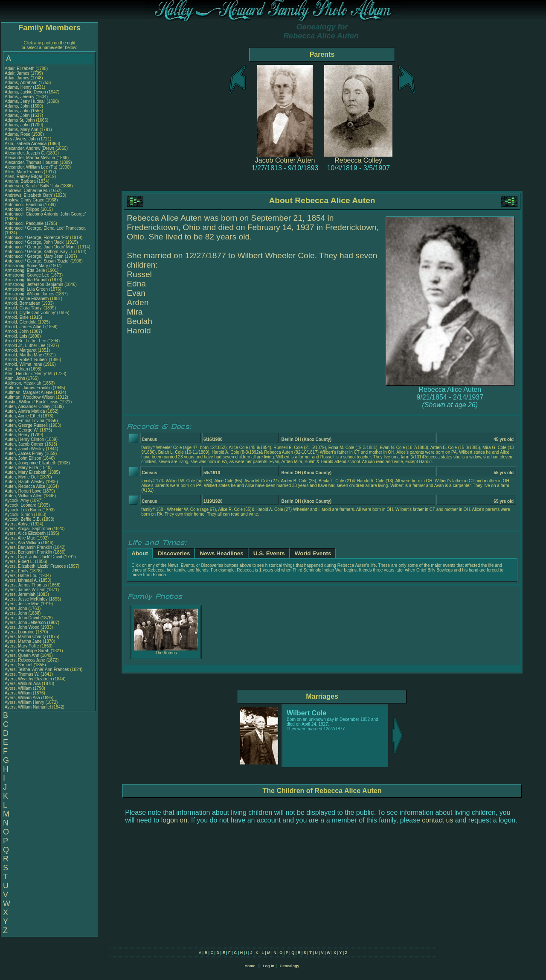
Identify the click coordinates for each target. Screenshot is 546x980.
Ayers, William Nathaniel (28, 707)
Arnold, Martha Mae (24, 355)
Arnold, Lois (17, 336)
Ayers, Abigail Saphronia (28, 529)
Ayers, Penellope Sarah (27, 651)
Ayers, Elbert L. (19, 561)
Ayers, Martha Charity (25, 637)
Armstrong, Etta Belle (25, 270)
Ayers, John (16, 608)
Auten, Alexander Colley (28, 407)
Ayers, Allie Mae (20, 538)
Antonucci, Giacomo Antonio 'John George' (45, 214)
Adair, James (18, 73)
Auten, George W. (22, 430)
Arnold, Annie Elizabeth (27, 299)
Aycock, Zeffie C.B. (23, 519)
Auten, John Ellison (23, 458)
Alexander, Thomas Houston (32, 162)
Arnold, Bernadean (23, 303)
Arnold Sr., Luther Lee (25, 341)
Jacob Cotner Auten (285, 160)
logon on (174, 820)
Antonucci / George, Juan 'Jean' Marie (41, 247)
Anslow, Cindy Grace (25, 200)
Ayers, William (19, 688)
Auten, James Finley (24, 454)
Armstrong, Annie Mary (26, 266)
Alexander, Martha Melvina (30, 158)
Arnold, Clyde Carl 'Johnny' (30, 313)
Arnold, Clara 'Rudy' (24, 308)
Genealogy (290, 966)
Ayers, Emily (17, 571)
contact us (437, 820)
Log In (269, 966)
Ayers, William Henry (25, 702)
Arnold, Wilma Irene (23, 364)
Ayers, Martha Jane (23, 641)
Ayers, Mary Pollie (22, 646)
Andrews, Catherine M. (26, 191)
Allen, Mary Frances (24, 172)
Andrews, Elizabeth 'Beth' (29, 195)
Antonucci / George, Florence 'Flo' (37, 238)
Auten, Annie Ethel (22, 416)
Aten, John (16, 378)
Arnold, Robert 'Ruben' (27, 360)
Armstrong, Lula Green (26, 289)
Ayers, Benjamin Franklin (28, 547)
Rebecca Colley (358, 160)
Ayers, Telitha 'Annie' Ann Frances (37, 669)
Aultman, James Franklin (28, 388)
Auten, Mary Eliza (21, 468)
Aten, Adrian (17, 369)
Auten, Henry (18, 435)
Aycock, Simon (19, 515)
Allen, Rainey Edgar (23, 176)
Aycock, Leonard (21, 505)
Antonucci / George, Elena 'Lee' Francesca (45, 228)
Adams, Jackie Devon (25, 92)
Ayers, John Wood (22, 627)
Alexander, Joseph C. (25, 153)
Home (250, 966)
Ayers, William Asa (22, 698)
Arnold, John (17, 331)
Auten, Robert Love (23, 491)
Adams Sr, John (20, 120)
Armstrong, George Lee (27, 275)
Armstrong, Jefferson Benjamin (34, 284)
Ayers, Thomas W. (22, 674)
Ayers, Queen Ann (22, 655)
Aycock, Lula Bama (23, 510)
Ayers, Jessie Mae (22, 604)
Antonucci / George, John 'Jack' (35, 242)
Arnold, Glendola (21, 322)
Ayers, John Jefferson (25, 623)
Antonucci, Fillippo (23, 209)
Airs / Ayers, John (22, 139)
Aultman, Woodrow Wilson (30, 397)
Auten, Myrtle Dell (22, 477)
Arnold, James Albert (24, 327)
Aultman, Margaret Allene (29, 392)
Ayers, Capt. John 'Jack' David (33, 557)
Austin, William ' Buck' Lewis (32, 402)
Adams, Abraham (22, 83)
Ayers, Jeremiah (21, 594)
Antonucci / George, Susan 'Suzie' (38, 261)
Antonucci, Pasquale (25, 223)
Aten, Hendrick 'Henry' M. (29, 374)
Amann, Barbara (21, 181)
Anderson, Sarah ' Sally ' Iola (32, 186)
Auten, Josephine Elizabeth (30, 463)
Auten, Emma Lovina (25, 421)
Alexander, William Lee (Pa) (31, 167)
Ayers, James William (25, 590)
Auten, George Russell (26, 425)
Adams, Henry (19, 87)
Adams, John (18, 106)
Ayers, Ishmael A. (21, 580)
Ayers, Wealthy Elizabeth (28, 679)
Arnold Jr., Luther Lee (25, 346)
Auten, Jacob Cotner (24, 444)
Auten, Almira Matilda (25, 411)
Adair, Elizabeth (20, 69)
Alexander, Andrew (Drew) (30, 148)
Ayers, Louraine (20, 632)
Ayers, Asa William (22, 543)
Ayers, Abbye (18, 524)
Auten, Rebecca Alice (25, 486)
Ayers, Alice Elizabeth (25, 533)
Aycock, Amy (17, 500)
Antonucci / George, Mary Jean (35, 256)
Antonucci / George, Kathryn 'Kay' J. (39, 252)
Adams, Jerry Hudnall (25, 101)
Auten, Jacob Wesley (25, 449)
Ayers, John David (22, 618)
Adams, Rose (18, 134)
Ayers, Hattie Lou (21, 576)
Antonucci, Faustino (24, 205)
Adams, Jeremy (20, 97)
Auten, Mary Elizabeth (26, 472)
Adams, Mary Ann (22, 130)
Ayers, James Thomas (26, 585)
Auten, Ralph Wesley (25, 482)
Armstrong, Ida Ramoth (27, 280)
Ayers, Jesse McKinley (26, 599)
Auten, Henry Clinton (24, 439)
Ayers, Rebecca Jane (25, 660)
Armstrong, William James (29, 294)
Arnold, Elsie (17, 317)
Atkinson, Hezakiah (23, 383)
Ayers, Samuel (19, 665)
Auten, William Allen (23, 496)
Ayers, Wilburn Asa (23, 684)
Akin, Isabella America (26, 144)
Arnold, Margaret (21, 350)
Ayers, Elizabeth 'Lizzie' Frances (35, 566)
